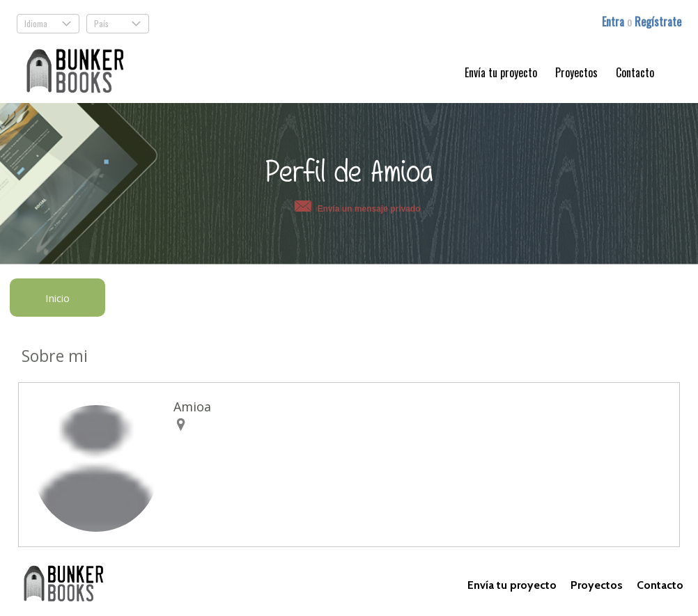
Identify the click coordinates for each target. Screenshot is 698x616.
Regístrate (658, 22)
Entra (614, 22)
